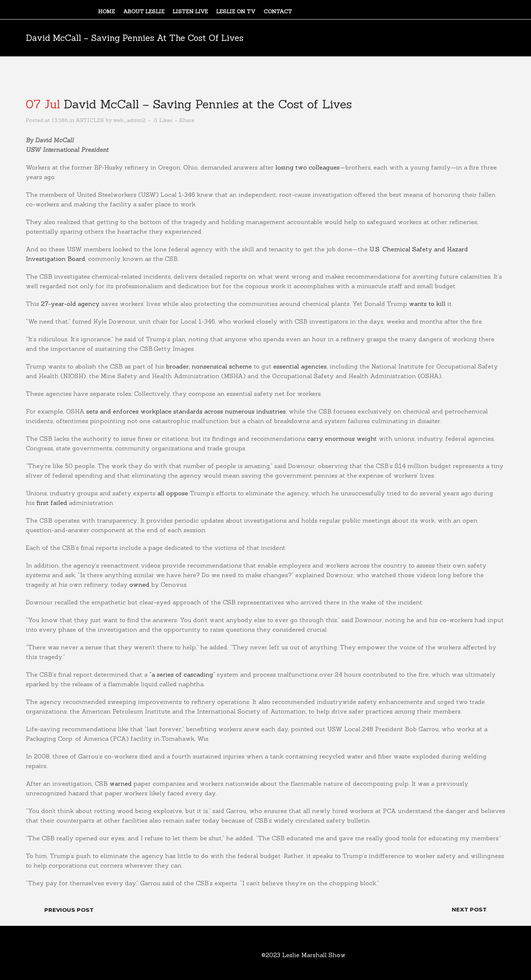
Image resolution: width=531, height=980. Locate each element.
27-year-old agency (70, 304)
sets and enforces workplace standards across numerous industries (186, 411)
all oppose (173, 493)
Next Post (469, 909)
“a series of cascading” (182, 674)
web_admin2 (129, 120)
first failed (52, 503)
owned (139, 585)
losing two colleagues (308, 167)
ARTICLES (90, 120)
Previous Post (69, 910)
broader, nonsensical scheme (209, 366)
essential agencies (300, 366)
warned (121, 784)
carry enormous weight (342, 439)
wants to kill (427, 304)
